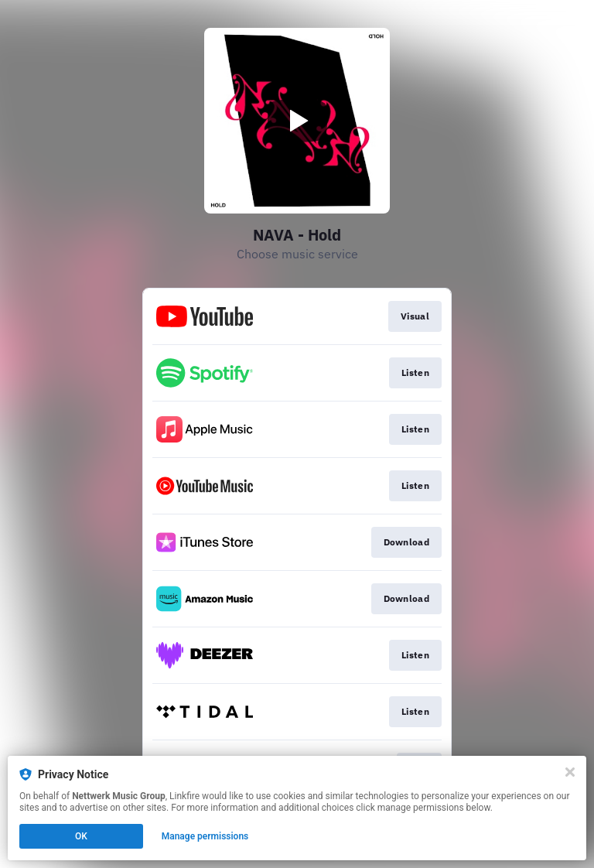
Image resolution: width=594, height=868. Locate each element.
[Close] (570, 772)
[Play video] (297, 121)
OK (81, 836)
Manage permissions (205, 836)
